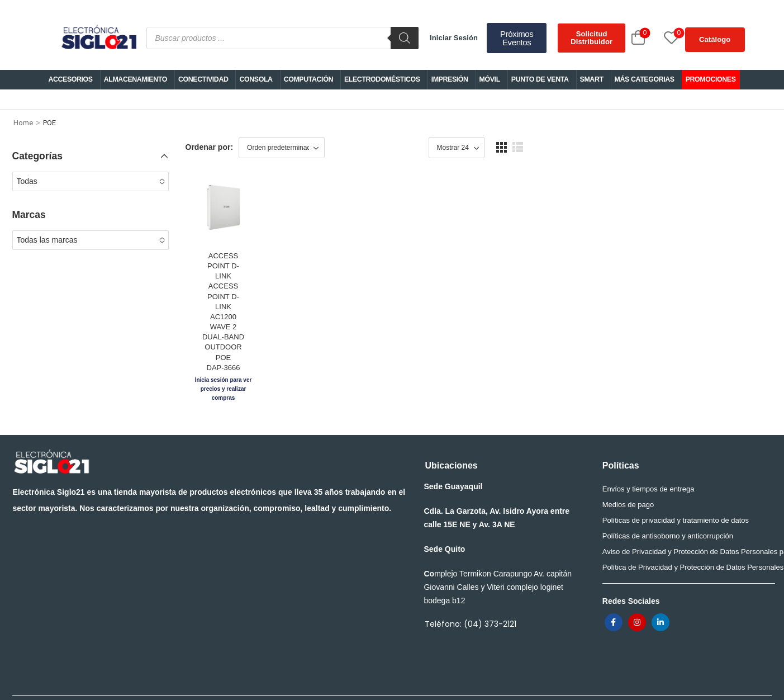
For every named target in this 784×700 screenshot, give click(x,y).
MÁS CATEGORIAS (645, 79)
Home (23, 123)
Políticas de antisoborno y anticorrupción (668, 508)
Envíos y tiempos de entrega (648, 461)
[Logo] (98, 38)
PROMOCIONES (711, 79)
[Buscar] (405, 38)
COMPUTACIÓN (308, 79)
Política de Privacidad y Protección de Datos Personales (685, 539)
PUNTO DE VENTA (540, 79)
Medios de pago (628, 477)
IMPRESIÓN (450, 79)
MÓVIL (490, 79)
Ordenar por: (210, 147)
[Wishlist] (659, 38)
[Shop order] (282, 148)
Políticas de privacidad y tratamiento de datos (676, 492)
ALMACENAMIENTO (136, 79)
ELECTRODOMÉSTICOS (382, 79)
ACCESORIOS (70, 79)
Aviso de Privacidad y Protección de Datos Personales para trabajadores (685, 524)
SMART (592, 79)
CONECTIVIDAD (203, 79)
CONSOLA (256, 79)
